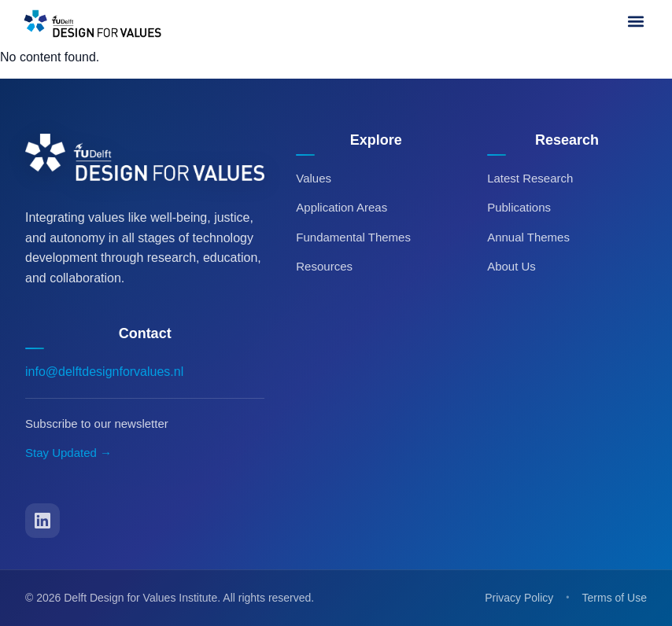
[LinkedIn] (42, 521)
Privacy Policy (519, 598)
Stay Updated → (68, 453)
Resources (324, 266)
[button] (635, 21)
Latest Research (530, 178)
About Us (511, 266)
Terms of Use (615, 598)
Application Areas (342, 207)
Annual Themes (528, 237)
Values (314, 178)
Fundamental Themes (353, 237)
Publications (519, 207)
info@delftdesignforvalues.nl (104, 372)
